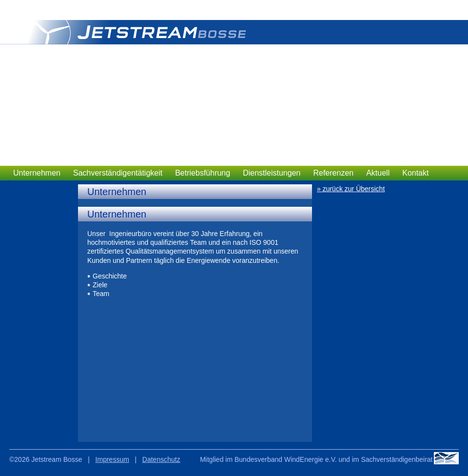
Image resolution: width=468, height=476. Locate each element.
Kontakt (415, 173)
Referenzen (333, 173)
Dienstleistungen (272, 173)
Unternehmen (37, 173)
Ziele (100, 285)
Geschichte (110, 276)
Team (101, 294)
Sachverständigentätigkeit (118, 173)
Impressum (112, 459)
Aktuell (378, 173)
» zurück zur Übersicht (351, 189)
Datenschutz (161, 459)
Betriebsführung (203, 173)
